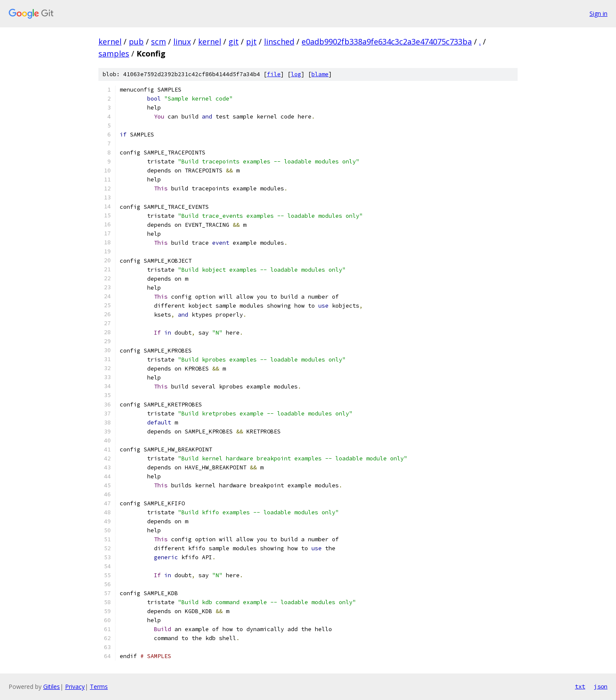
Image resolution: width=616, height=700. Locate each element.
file (274, 74)
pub (136, 42)
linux (182, 42)
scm (158, 42)
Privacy (75, 687)
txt (580, 686)
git (234, 42)
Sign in (598, 13)
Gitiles (52, 687)
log (296, 74)
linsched (279, 42)
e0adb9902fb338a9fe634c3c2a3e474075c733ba (387, 42)
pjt (251, 42)
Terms (99, 687)
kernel (110, 42)
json (601, 686)
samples (114, 53)
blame (320, 74)
